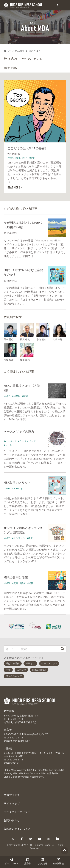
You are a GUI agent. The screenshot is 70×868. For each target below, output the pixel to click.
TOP (7, 51)
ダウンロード (12, 861)
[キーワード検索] (31, 649)
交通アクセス (12, 795)
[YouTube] (40, 839)
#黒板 (14, 68)
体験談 (58, 861)
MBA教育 (20, 51)
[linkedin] (57, 839)
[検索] (63, 649)
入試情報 (43, 861)
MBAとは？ (35, 51)
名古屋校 (9, 711)
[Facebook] (22, 839)
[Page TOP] (64, 851)
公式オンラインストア (17, 829)
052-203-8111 (16, 719)
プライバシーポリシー (17, 812)
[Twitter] (13, 839)
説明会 (27, 861)
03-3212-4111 (16, 738)
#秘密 (7, 68)
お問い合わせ (12, 820)
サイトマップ (12, 803)
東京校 (8, 730)
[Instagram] (49, 839)
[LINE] (31, 839)
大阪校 (8, 748)
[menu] (63, 5)
